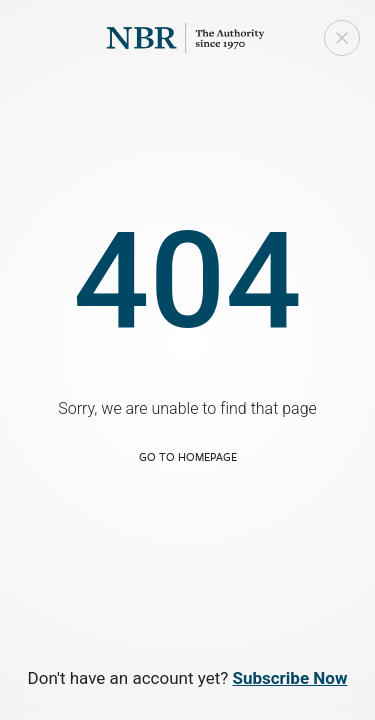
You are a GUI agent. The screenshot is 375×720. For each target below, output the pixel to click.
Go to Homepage (188, 456)
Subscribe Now (289, 678)
